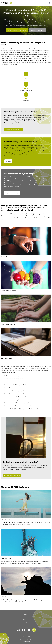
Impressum (26, 608)
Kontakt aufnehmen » (38, 30)
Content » (8, 152)
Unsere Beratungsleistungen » (17, 30)
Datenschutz (26, 610)
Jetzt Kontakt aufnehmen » (12, 466)
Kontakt (26, 605)
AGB (26, 613)
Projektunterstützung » (12, 184)
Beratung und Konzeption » (13, 120)
